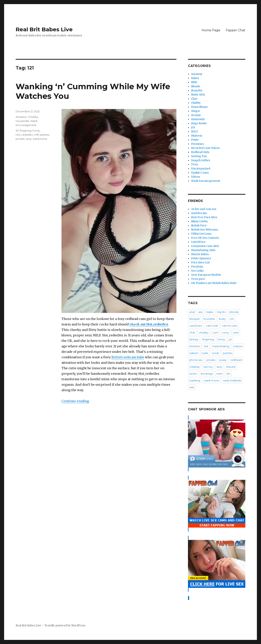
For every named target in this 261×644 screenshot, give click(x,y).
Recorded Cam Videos (205, 148)
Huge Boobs (199, 123)
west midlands (232, 380)
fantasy (194, 339)
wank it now (212, 380)
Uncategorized (201, 169)
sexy (29, 139)
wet (192, 387)
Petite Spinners (201, 258)
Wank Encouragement (206, 181)
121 (17, 131)
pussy (223, 360)
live (206, 346)
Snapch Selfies (200, 160)
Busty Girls (198, 95)
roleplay (195, 367)
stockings (207, 374)
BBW (194, 82)
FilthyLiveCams (201, 234)
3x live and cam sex (204, 209)
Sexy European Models (206, 275)
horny (36, 131)
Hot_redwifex (24, 135)
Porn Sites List (200, 263)
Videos (196, 177)
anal (192, 312)
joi (230, 339)
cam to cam (229, 326)
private (20, 139)
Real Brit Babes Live (44, 29)
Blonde (196, 86)
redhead (236, 360)
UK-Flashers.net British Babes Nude (214, 283)
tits (228, 374)
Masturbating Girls (203, 250)
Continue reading (75, 401)
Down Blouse (199, 107)
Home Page (211, 30)
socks (193, 374)
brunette (209, 319)
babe (210, 312)
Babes (195, 78)
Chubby (33, 117)
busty (222, 319)
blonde (234, 312)
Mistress (197, 136)
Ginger (196, 111)
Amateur (21, 117)
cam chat (212, 326)
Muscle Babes (200, 254)
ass (200, 312)
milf (36, 135)
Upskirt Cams (200, 173)
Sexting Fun (199, 156)
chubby (204, 332)
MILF (195, 132)
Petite (195, 140)
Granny (196, 115)
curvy (225, 332)
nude (205, 353)
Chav (194, 99)
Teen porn (198, 279)
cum (215, 332)
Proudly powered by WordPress (65, 626)
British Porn (199, 226)
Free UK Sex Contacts (205, 238)
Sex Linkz (197, 271)
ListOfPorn (198, 242)
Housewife (22, 121)
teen (220, 374)
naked (193, 353)
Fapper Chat (236, 30)
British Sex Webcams (205, 230)
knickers (195, 346)
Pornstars (197, 144)
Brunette (197, 91)
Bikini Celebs (199, 221)
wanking (195, 380)
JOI (193, 127)
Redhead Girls (200, 152)
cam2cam (196, 326)
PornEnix (197, 267)
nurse (216, 353)
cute (236, 332)
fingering (26, 131)
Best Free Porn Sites (204, 217)
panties (44, 135)
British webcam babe (128, 357)
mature (238, 346)
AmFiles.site (199, 213)
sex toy (208, 367)
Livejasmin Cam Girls (205, 246)
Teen (195, 164)
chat (192, 332)
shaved (231, 367)
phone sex (196, 360)
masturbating (221, 346)
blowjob (195, 319)
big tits (221, 312)
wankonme (40, 139)
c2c (232, 319)
